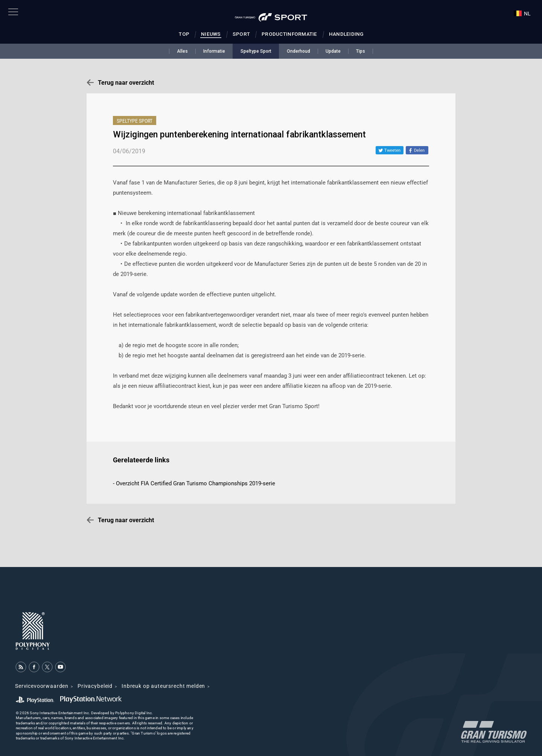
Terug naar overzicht (126, 83)
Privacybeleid (95, 686)
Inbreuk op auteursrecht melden (163, 686)
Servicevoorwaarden (42, 686)
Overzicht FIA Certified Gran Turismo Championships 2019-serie (196, 483)
